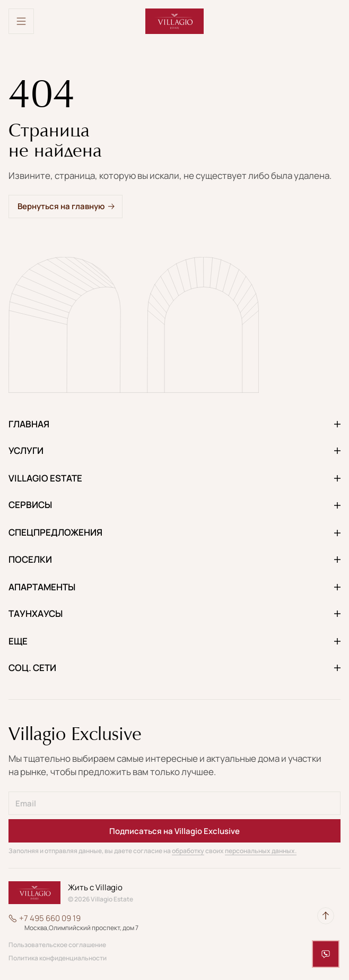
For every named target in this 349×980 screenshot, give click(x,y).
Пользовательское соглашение (57, 945)
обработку (188, 851)
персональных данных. (261, 851)
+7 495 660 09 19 (50, 918)
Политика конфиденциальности (58, 958)
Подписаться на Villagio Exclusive (174, 831)
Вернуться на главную (61, 206)
